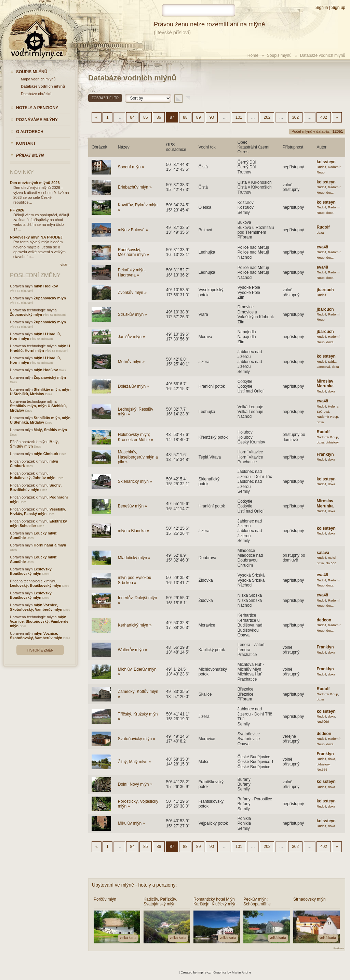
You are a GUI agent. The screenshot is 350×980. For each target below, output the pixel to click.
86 (159, 117)
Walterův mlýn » (133, 650)
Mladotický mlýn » (134, 558)
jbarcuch (325, 290)
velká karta (128, 938)
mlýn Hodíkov (46, 286)
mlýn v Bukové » (133, 230)
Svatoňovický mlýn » (137, 739)
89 (198, 117)
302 (295, 117)
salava (323, 553)
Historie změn (40, 650)
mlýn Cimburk (46, 454)
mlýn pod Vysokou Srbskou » (135, 580)
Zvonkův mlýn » (132, 293)
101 (239, 117)
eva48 (322, 247)
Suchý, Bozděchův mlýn (36, 487)
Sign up (338, 8)
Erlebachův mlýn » (135, 187)
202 (267, 117)
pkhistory (332, 442)
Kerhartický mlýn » (135, 625)
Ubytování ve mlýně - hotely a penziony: (134, 885)
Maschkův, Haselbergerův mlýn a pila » (138, 457)
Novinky (22, 172)
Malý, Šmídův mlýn (50, 430)
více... (65, 265)
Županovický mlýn (50, 298)
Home (253, 55)
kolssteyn (326, 162)
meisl (332, 558)
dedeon (324, 620)
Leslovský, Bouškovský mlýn (31, 571)
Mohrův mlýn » (131, 362)
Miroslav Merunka (325, 384)
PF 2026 (17, 210)
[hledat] (199, 10)
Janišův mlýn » (131, 337)
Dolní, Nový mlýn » (135, 784)
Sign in (322, 8)
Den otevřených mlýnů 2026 (35, 183)
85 (145, 117)
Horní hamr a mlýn (50, 545)
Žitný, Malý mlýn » (134, 762)
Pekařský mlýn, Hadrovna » (132, 272)
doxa (330, 192)
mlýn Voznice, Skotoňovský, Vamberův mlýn (36, 607)
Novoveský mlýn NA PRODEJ (36, 237)
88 (185, 117)
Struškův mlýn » (132, 314)
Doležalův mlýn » (133, 386)
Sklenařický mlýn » (135, 481)
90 (212, 117)
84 (132, 117)
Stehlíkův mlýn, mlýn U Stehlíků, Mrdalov (40, 392)
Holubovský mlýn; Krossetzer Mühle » (136, 437)
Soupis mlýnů (279, 55)
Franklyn (325, 454)
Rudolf (322, 167)
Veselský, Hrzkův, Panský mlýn (38, 511)
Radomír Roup (327, 417)
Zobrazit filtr (105, 98)
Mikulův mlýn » (131, 823)
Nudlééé (323, 721)
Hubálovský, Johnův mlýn (33, 478)
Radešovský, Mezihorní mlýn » (133, 252)
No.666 (331, 563)
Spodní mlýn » (131, 167)
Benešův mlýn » (132, 506)
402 (324, 117)
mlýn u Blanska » (133, 531)
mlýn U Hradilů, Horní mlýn (40, 348)
